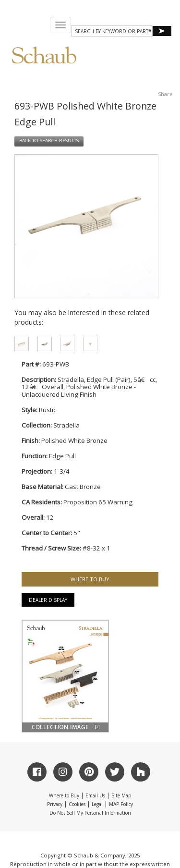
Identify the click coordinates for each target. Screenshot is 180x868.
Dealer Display (48, 600)
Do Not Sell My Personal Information (90, 813)
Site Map (121, 795)
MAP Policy (121, 804)
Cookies (77, 804)
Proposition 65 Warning (98, 502)
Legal (97, 804)
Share (165, 94)
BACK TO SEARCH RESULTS (49, 141)
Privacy (55, 804)
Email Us (95, 795)
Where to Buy (64, 795)
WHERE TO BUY (90, 579)
